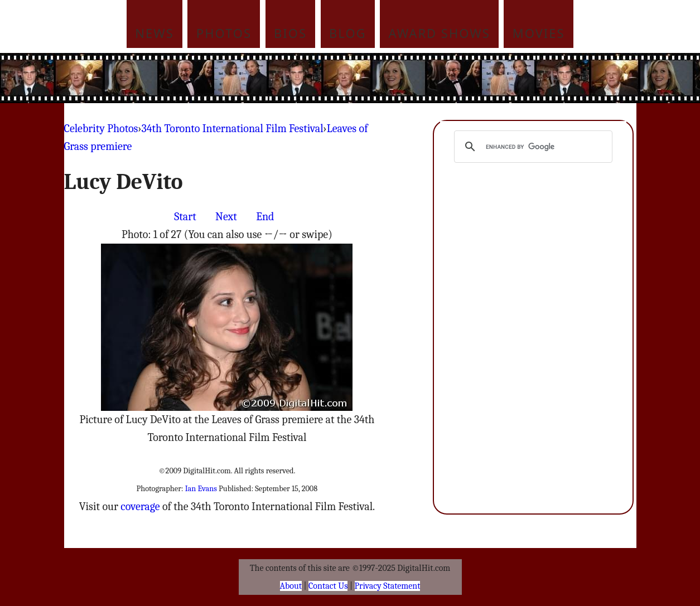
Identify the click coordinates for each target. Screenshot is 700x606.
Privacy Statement (388, 586)
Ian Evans (201, 489)
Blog (348, 33)
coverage (140, 506)
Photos (224, 33)
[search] (532, 147)
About (291, 586)
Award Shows (440, 33)
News (155, 33)
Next (226, 217)
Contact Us (328, 586)
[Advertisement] (426, 78)
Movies (539, 33)
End (265, 217)
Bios (290, 33)
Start (185, 217)
